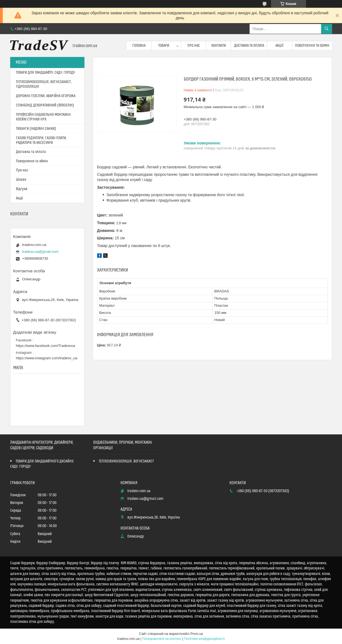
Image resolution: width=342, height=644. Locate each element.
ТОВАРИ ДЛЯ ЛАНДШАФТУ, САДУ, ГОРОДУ (45, 73)
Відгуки (22, 189)
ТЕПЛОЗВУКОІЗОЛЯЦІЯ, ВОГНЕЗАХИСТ (126, 461)
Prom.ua (197, 634)
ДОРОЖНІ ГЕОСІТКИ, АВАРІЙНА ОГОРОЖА (46, 96)
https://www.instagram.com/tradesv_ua (47, 358)
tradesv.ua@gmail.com (40, 252)
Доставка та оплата (249, 46)
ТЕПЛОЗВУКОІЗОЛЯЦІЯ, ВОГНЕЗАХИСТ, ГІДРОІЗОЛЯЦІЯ (44, 84)
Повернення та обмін (312, 46)
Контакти (219, 46)
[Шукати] (327, 29)
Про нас (194, 46)
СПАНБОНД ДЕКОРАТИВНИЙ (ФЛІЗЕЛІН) (45, 105)
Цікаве (21, 180)
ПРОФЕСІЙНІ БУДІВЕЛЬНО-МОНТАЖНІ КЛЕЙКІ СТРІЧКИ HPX (43, 117)
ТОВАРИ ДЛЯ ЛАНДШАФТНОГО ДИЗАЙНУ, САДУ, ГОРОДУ (42, 464)
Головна (139, 46)
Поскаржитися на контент (162, 639)
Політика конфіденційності (204, 639)
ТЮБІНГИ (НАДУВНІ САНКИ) (36, 129)
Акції (279, 46)
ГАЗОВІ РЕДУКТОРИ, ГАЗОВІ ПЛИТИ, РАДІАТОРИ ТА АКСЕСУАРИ (42, 140)
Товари (164, 46)
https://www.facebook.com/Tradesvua (46, 346)
